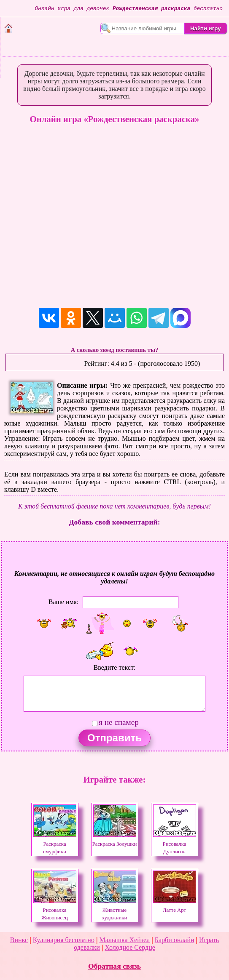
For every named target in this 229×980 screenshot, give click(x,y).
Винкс (19, 940)
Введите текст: (115, 667)
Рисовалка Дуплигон (175, 844)
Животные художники (115, 910)
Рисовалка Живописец (55, 910)
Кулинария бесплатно (64, 940)
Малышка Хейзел (124, 940)
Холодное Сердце (130, 947)
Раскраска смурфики (55, 844)
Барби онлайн (175, 940)
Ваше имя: (64, 602)
